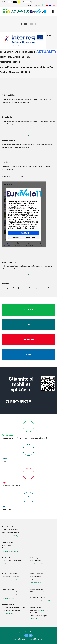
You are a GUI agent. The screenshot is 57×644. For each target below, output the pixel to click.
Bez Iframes (24, 214)
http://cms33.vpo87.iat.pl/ (10, 536)
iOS (28, 325)
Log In (30, 5)
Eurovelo (33, 632)
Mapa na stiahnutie (9, 262)
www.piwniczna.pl (37, 583)
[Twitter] (26, 635)
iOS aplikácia (7, 117)
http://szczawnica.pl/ (9, 564)
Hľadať (42, 5)
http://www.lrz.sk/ (8, 598)
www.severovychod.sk (9, 580)
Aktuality (5, 284)
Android (28, 310)
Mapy (29, 355)
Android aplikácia (8, 95)
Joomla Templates (20, 639)
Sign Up (37, 5)
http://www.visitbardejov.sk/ (40, 601)
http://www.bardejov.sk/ (39, 564)
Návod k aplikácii (8, 140)
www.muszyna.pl (36, 618)
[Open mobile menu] (53, 11)
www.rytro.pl (44, 610)
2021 (38, 632)
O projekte (6, 162)
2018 (28, 632)
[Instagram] (31, 635)
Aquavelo (21, 632)
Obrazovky (28, 340)
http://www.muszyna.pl (10, 551)
